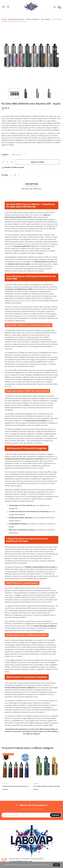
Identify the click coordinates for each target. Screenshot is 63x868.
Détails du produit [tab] (31, 189)
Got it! (56, 865)
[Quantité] (8, 162)
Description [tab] (31, 184)
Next (58, 56)
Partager (11, 175)
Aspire (41, 253)
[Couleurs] (19, 155)
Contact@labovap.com (21, 862)
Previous (5, 56)
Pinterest (19, 175)
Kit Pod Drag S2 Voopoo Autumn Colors (16, 786)
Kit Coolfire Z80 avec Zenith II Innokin (47, 786)
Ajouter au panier (38, 162)
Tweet (15, 175)
